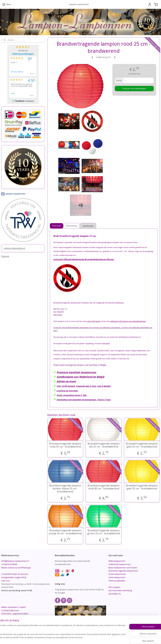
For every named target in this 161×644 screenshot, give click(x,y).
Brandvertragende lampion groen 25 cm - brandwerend (103, 532)
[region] (60, 633)
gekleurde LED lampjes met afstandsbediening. (128, 321)
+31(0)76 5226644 (9, 564)
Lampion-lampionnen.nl (14, 248)
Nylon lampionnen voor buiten (123, 568)
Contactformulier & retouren (15, 574)
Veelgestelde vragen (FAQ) (14, 577)
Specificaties (88, 226)
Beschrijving (72, 226)
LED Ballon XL (115, 594)
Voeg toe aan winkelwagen (134, 88)
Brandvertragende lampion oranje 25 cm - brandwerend (65, 532)
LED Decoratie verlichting (120, 590)
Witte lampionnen (117, 561)
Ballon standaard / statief (13, 607)
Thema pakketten (117, 581)
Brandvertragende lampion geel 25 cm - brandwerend (142, 445)
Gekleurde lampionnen (120, 564)
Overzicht (56, 226)
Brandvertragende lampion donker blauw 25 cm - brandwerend (65, 489)
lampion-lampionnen (13, 194)
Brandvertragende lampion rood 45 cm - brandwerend (103, 487)
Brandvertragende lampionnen (123, 571)
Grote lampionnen (117, 574)
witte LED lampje (94, 321)
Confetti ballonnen (10, 610)
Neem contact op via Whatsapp (16, 568)
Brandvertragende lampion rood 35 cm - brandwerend (65, 445)
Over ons (6, 581)
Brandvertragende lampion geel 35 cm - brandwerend (142, 487)
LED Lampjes (114, 587)
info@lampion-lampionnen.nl (15, 561)
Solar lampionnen (117, 577)
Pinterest (5, 256)
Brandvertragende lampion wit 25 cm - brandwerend (103, 445)
